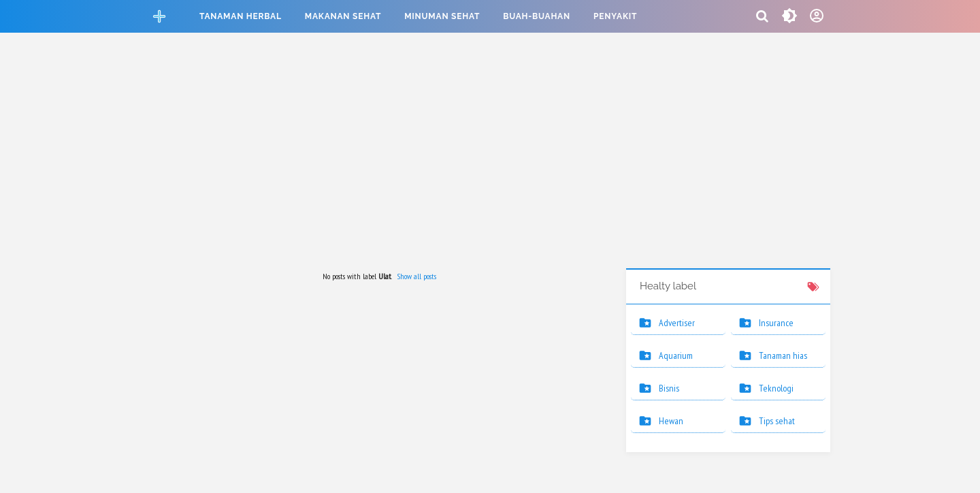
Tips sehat (777, 421)
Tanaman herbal (241, 16)
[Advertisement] (490, 153)
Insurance (776, 323)
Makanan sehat (343, 16)
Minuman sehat (442, 16)
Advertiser (677, 323)
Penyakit (615, 16)
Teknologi (776, 388)
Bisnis (669, 388)
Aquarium (676, 355)
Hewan (671, 421)
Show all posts (416, 276)
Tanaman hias (783, 355)
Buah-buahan (537, 16)
